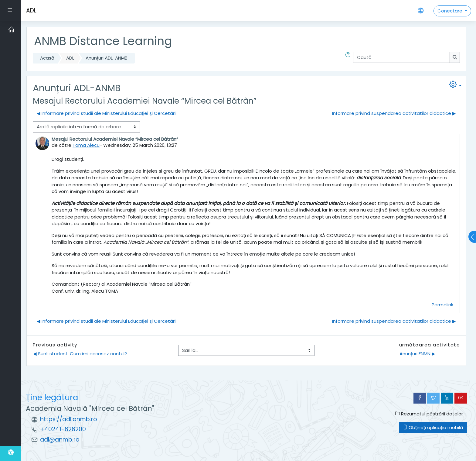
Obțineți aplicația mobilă (433, 427)
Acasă (47, 58)
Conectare (450, 11)
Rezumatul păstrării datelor (429, 414)
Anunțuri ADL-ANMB (107, 58)
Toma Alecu (86, 145)
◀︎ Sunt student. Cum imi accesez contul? (80, 354)
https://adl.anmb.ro (69, 419)
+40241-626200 (63, 429)
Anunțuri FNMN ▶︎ (417, 354)
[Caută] (401, 57)
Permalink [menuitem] (442, 305)
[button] (349, 58)
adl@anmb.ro (60, 440)
